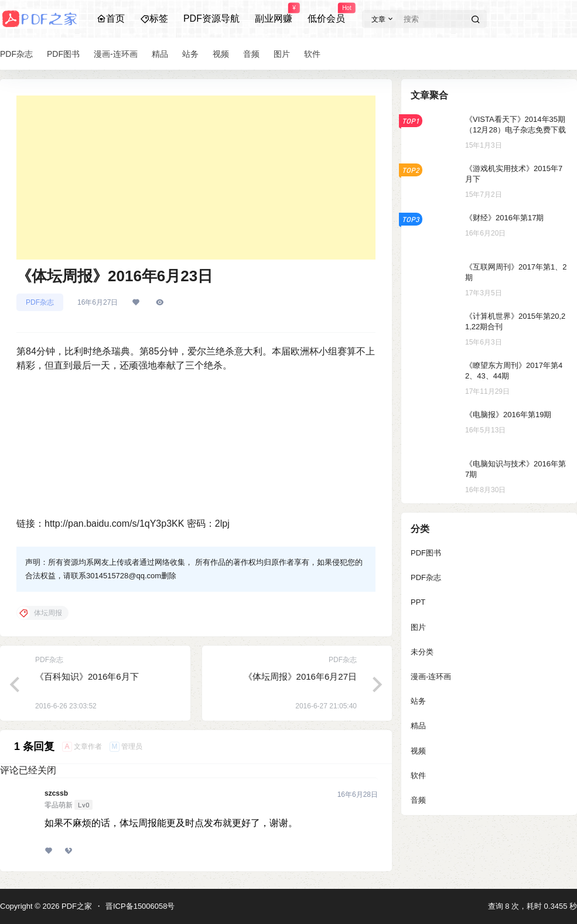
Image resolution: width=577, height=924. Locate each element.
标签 (154, 18)
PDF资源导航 (211, 18)
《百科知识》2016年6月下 (87, 676)
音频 (418, 800)
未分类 (422, 652)
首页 (111, 18)
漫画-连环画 (431, 676)
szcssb (56, 793)
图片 (418, 627)
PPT (418, 602)
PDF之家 (76, 906)
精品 (418, 726)
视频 (418, 751)
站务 (418, 701)
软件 (418, 775)
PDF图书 (426, 553)
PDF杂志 (40, 302)
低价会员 (326, 13)
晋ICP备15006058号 (140, 906)
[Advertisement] (196, 178)
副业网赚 (274, 13)
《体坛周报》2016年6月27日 (300, 676)
